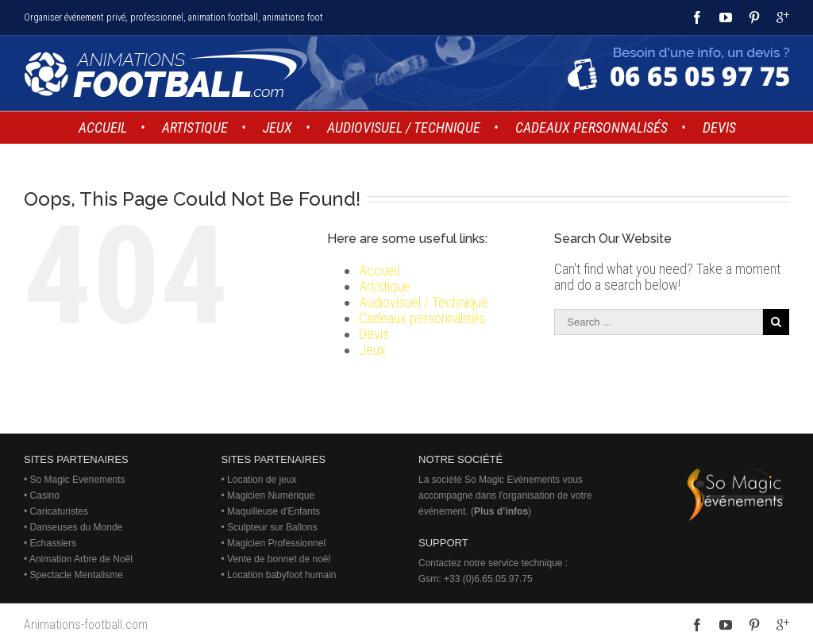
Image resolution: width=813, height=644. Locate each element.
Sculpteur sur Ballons (272, 527)
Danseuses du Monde (77, 527)
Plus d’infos (501, 511)
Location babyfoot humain (281, 575)
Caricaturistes (59, 511)
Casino (45, 496)
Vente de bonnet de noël (279, 559)
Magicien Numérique (271, 496)
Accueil (379, 270)
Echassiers (54, 543)
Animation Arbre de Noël (81, 559)
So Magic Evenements (78, 480)
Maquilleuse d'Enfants (274, 511)
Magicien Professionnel (276, 543)
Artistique (385, 286)
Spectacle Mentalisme (77, 575)
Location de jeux (262, 480)
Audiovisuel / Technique (424, 302)
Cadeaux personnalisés (422, 318)
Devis (374, 334)
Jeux (372, 350)
